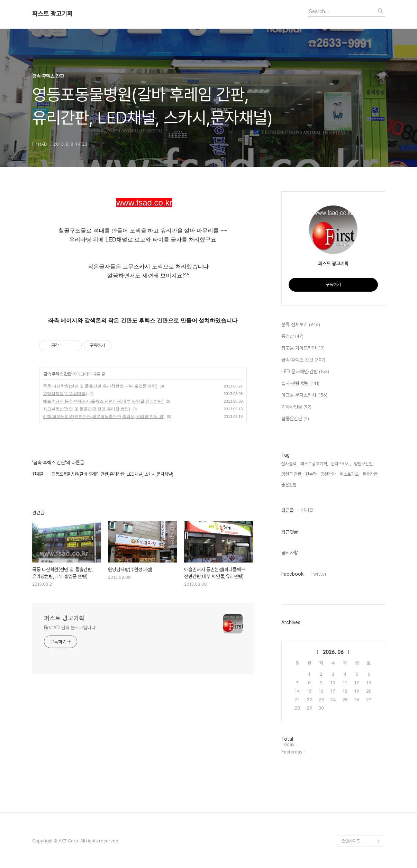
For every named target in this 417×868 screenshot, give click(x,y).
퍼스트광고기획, (314, 464)
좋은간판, (289, 485)
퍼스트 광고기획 (52, 14)
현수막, (311, 474)
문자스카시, (341, 464)
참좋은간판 (295, 419)
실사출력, (289, 464)
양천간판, (329, 474)
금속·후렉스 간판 (57, 374)
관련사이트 (351, 841)
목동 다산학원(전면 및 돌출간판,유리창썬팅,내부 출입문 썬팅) (100, 386)
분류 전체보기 (301, 325)
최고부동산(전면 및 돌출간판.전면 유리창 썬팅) (87, 409)
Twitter (319, 574)
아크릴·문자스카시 (304, 395)
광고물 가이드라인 (303, 348)
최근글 (288, 510)
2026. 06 (333, 652)
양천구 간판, (292, 474)
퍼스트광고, (350, 474)
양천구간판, (364, 464)
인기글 (307, 510)
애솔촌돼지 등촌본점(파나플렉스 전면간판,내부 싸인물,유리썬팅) (103, 401)
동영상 (292, 337)
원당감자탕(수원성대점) (65, 394)
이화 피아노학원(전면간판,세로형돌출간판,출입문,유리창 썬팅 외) (104, 417)
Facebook (292, 574)
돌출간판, (370, 474)
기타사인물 (296, 407)
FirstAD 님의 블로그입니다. (70, 628)
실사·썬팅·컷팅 (300, 384)
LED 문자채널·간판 (305, 372)
